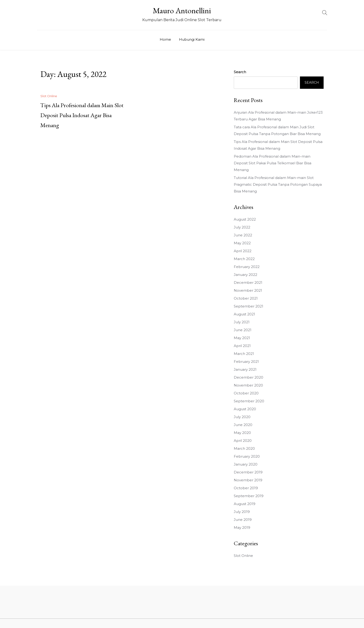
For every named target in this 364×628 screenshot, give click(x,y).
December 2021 (248, 283)
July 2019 (242, 512)
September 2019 (249, 496)
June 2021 (243, 330)
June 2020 (243, 425)
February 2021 (246, 362)
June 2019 (243, 520)
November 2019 (248, 480)
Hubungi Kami (192, 39)
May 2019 (242, 527)
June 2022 (243, 235)
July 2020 (242, 417)
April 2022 (243, 251)
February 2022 (247, 267)
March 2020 (244, 448)
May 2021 (242, 338)
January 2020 (246, 464)
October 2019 (246, 488)
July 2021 (242, 322)
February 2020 (247, 456)
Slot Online (49, 96)
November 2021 (248, 290)
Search (240, 72)
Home (165, 39)
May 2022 (242, 243)
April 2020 (243, 441)
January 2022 (245, 275)
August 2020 (245, 409)
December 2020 (249, 377)
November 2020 (248, 385)
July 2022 (242, 227)
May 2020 (242, 433)
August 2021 (244, 314)
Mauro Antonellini (182, 10)
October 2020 (246, 393)
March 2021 (244, 354)
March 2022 (244, 259)
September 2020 (249, 401)
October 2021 (246, 298)
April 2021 (242, 346)
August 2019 (245, 504)
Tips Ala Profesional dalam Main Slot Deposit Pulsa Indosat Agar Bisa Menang (82, 115)
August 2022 (245, 219)
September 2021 (249, 306)
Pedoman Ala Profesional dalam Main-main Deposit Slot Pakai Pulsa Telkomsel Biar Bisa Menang (273, 163)
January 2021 (245, 369)
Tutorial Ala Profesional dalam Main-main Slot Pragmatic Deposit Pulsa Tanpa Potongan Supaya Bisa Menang (278, 184)
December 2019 (248, 472)
